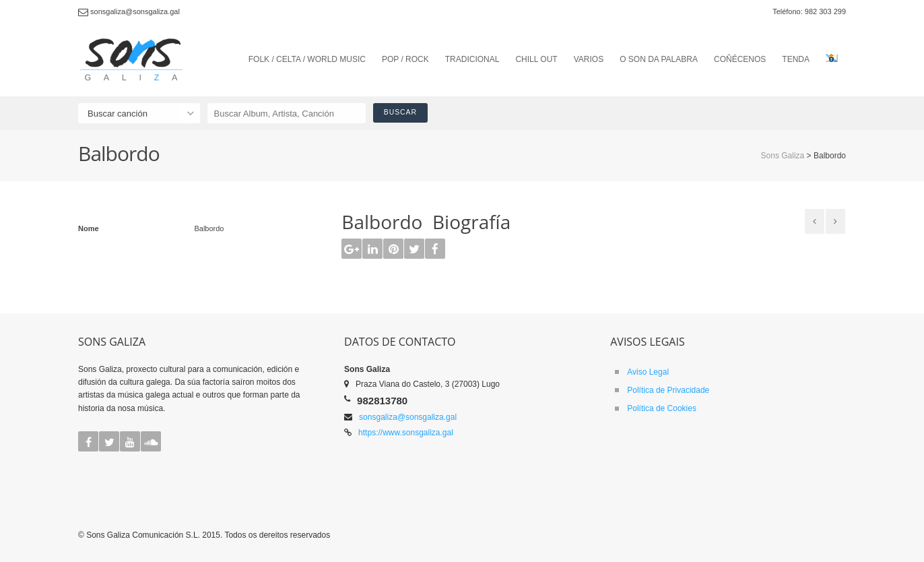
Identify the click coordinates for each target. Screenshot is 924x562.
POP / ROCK (405, 59)
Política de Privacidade (668, 390)
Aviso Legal (648, 372)
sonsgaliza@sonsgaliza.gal (408, 417)
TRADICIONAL (472, 59)
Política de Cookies (662, 408)
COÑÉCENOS (740, 59)
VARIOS (589, 59)
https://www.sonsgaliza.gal (406, 433)
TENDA (796, 59)
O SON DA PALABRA (659, 59)
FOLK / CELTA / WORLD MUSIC (307, 59)
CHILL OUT (536, 59)
